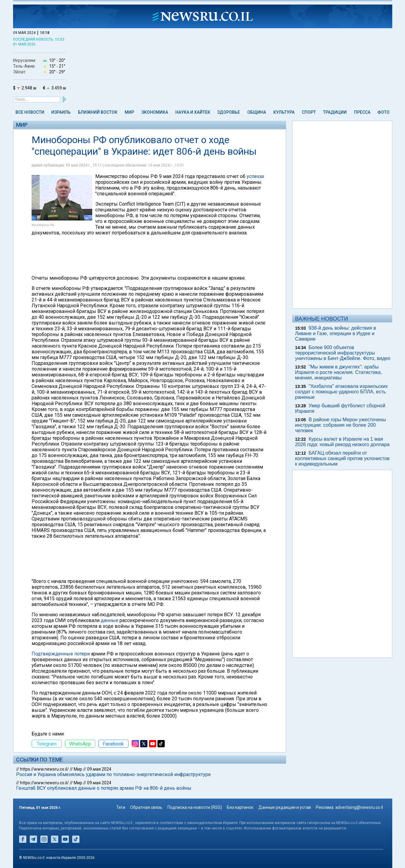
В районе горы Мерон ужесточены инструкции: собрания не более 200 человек (341, 425)
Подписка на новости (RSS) (195, 807)
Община (257, 112)
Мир (129, 112)
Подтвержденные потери (61, 654)
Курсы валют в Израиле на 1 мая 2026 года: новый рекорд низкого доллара (343, 442)
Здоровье (229, 112)
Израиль (61, 112)
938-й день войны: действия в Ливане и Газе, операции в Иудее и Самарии (336, 333)
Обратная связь (146, 807)
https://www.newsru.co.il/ (44, 769)
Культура (284, 112)
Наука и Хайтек (193, 112)
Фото (383, 112)
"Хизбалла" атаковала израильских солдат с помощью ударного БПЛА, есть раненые (342, 392)
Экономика (155, 112)
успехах (255, 176)
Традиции (335, 112)
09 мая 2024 (99, 769)
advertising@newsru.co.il (359, 807)
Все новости (30, 112)
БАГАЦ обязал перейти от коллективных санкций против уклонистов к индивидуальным (342, 458)
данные (110, 620)
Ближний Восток (98, 112)
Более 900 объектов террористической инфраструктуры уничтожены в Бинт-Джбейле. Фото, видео (343, 353)
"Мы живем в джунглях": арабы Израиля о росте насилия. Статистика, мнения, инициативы (339, 372)
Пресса (362, 112)
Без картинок (240, 807)
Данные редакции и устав (285, 807)
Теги (121, 807)
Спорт (309, 112)
